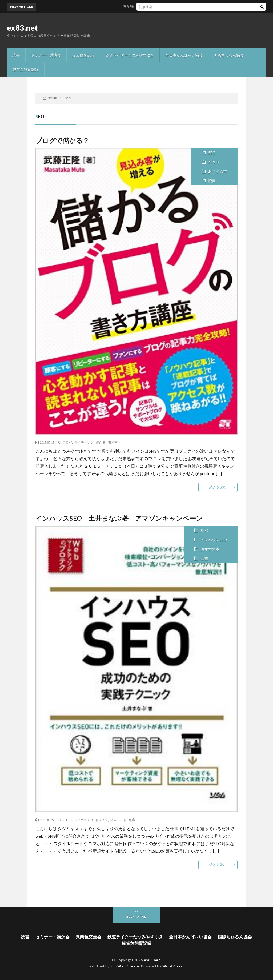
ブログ (67, 442)
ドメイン (102, 820)
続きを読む (218, 487)
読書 (16, 55)
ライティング (84, 442)
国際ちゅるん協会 (229, 55)
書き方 (113, 442)
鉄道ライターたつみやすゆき (130, 55)
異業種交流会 (83, 55)
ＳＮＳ (214, 162)
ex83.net (23, 28)
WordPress (173, 966)
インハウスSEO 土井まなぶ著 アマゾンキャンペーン (119, 518)
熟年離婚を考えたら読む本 (145, 7)
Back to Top (136, 916)
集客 (132, 820)
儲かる (101, 442)
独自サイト (118, 820)
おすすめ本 (218, 171)
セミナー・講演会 (46, 55)
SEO (212, 153)
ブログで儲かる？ (62, 140)
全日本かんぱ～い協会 (184, 55)
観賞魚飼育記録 (26, 69)
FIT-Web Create (125, 966)
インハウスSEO (214, 540)
